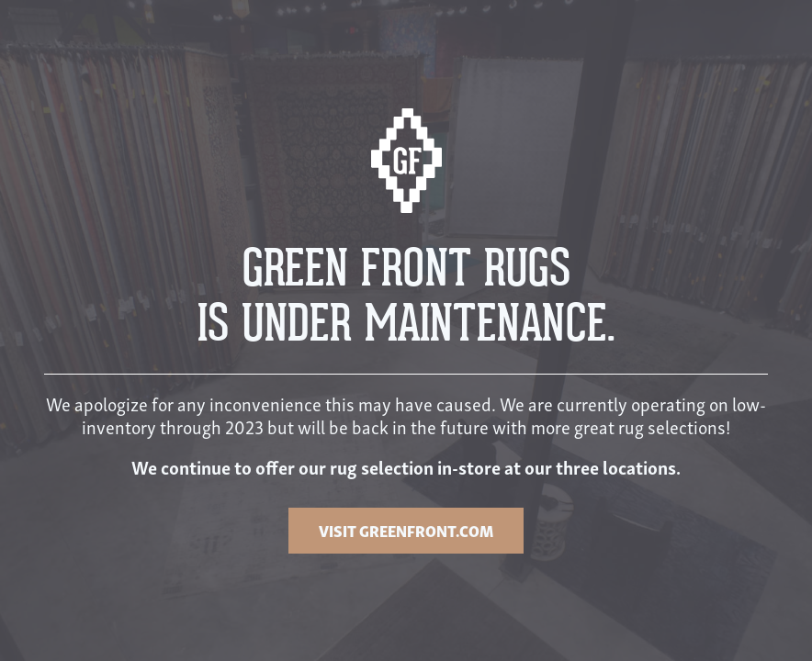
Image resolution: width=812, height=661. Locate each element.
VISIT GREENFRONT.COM (406, 530)
